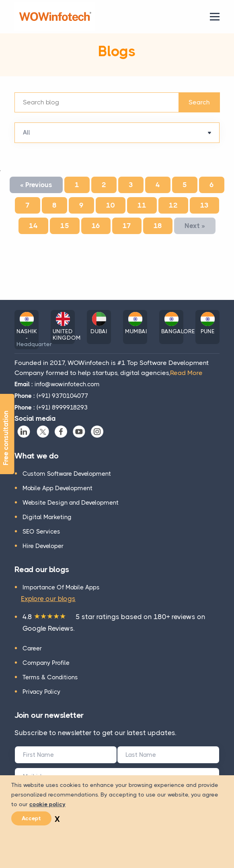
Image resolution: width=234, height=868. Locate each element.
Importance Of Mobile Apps (61, 587)
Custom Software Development (67, 474)
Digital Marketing (47, 517)
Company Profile (46, 663)
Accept (31, 818)
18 (158, 226)
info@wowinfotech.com (57, 384)
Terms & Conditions (50, 677)
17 (127, 226)
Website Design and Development (71, 503)
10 (111, 205)
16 (96, 226)
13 (204, 205)
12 (173, 205)
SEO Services (41, 532)
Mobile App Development (57, 488)
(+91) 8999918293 (51, 408)
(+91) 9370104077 (51, 396)
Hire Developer (43, 546)
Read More (186, 373)
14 (33, 226)
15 (65, 226)
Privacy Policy (41, 692)
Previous (36, 185)
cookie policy (47, 804)
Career (32, 648)
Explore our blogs (48, 599)
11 (142, 205)
